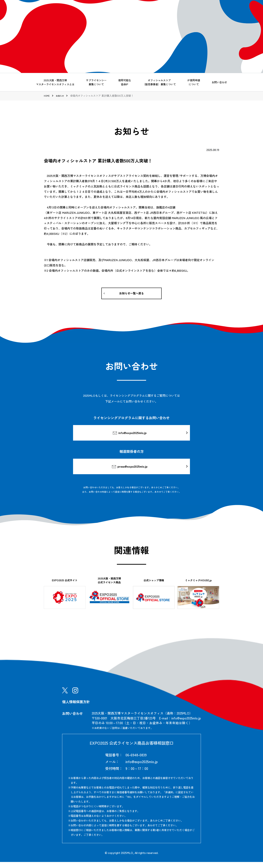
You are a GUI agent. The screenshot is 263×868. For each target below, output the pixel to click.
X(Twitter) (65, 696)
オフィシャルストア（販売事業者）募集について (159, 82)
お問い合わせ (219, 82)
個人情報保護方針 (76, 708)
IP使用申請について (194, 82)
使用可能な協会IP (125, 82)
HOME (47, 96)
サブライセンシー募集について (96, 82)
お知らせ (62, 96)
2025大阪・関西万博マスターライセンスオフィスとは (55, 82)
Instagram (75, 696)
